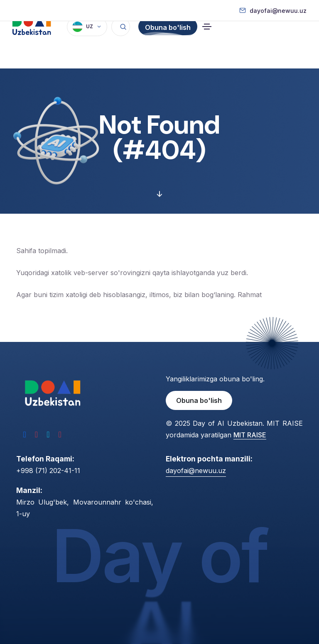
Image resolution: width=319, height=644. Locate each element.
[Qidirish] (121, 45)
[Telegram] (48, 434)
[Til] (87, 45)
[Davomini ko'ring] (159, 194)
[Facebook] (25, 434)
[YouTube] (60, 434)
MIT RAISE (250, 435)
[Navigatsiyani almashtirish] (207, 45)
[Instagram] (36, 434)
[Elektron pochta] (273, 11)
